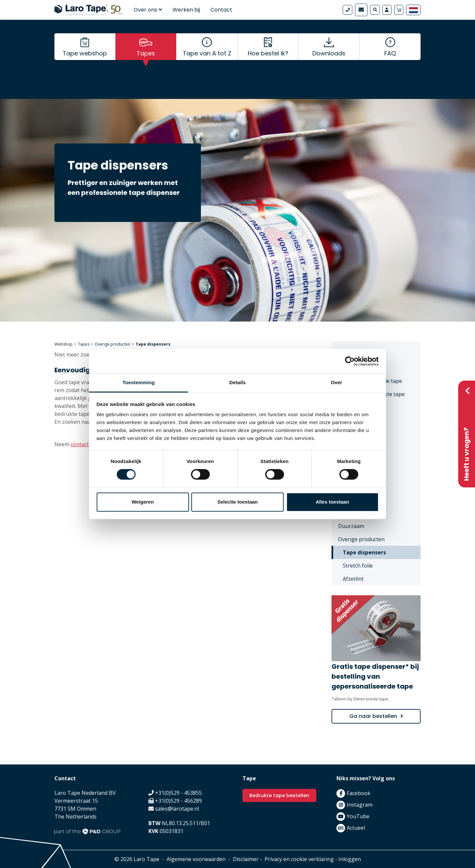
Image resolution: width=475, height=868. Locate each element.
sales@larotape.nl (177, 809)
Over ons (148, 10)
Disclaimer (246, 859)
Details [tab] (237, 382)
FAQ (390, 66)
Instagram (360, 805)
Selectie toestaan (238, 502)
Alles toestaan (332, 502)
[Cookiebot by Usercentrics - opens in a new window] (350, 361)
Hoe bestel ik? (268, 66)
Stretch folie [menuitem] (358, 566)
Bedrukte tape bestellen (282, 796)
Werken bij (186, 10)
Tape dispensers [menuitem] (364, 552)
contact (80, 444)
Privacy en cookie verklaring (299, 859)
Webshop (63, 344)
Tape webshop (85, 66)
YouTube (358, 816)
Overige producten (112, 344)
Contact (221, 10)
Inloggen (350, 859)
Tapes (146, 66)
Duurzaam (351, 526)
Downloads (329, 66)
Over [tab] (337, 382)
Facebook (359, 793)
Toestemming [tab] (139, 382)
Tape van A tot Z (207, 66)
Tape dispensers (153, 344)
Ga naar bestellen (373, 716)
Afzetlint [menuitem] (353, 579)
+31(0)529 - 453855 (178, 793)
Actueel (356, 828)
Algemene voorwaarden (196, 859)
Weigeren (143, 502)
